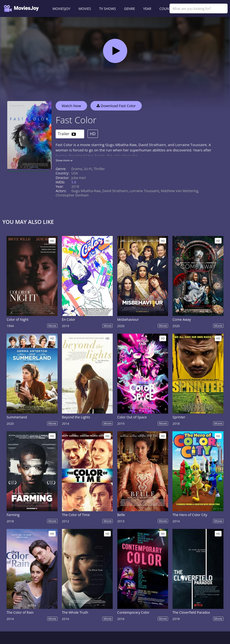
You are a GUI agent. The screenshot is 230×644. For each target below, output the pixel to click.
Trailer (67, 134)
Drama (77, 169)
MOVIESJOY (61, 9)
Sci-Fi (88, 169)
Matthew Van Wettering (179, 191)
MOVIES (85, 9)
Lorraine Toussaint (144, 191)
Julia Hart (79, 178)
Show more (64, 160)
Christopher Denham (72, 195)
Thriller (99, 169)
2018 (75, 186)
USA (75, 173)
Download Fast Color (116, 106)
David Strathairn (115, 191)
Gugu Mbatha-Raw (86, 191)
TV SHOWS (108, 9)
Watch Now (71, 106)
